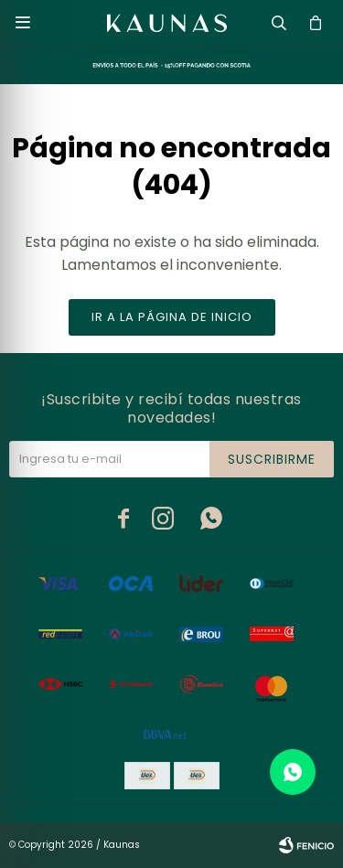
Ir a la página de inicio (172, 317)
